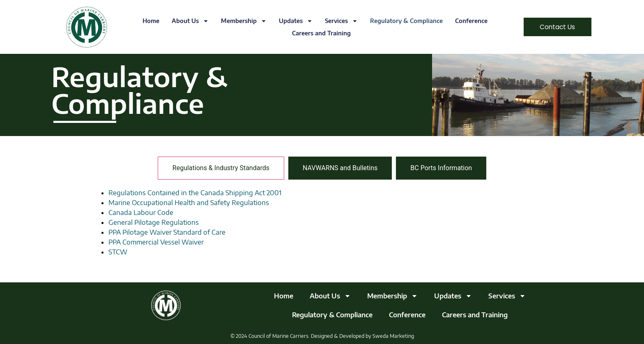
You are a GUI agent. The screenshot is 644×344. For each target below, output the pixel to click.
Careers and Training (318, 33)
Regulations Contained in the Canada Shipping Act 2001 (195, 193)
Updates (293, 21)
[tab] (221, 168)
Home (148, 21)
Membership (241, 21)
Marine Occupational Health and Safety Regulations (189, 203)
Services (338, 21)
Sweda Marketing (393, 336)
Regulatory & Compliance (404, 21)
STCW (118, 252)
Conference (468, 21)
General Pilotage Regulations (154, 222)
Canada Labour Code (141, 212)
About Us (187, 21)
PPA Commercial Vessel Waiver (156, 242)
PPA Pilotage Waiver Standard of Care (167, 232)
